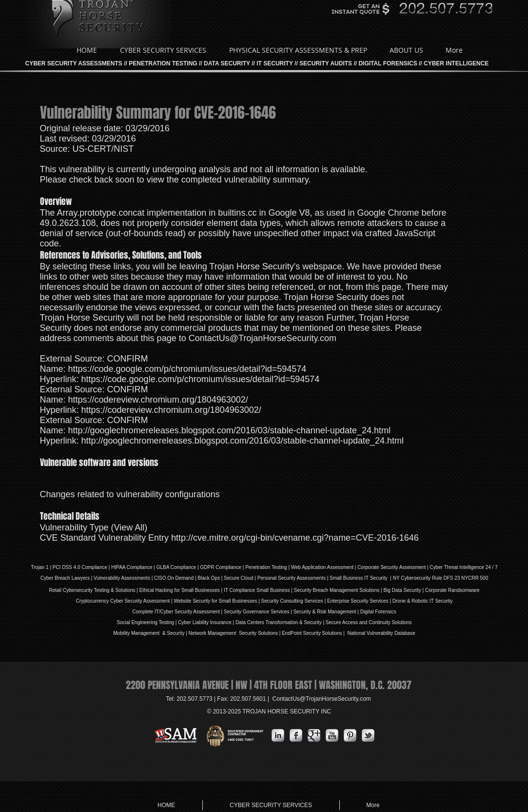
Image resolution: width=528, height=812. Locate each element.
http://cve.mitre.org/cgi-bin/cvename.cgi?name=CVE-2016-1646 (295, 538)
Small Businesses (200, 590)
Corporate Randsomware (452, 590)
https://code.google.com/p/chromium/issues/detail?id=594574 (187, 369)
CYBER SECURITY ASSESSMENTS (74, 63)
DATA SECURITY (227, 63)
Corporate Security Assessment (391, 567)
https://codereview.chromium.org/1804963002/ (158, 400)
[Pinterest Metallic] (350, 735)
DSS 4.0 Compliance (84, 567)
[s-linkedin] (278, 735)
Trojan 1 (39, 567)
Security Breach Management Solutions (337, 590)
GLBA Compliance (176, 567)
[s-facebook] (296, 735)
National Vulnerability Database (381, 633)
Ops (215, 578)
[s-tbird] (368, 735)
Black (203, 578)
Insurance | (222, 622)
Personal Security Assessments (292, 578)
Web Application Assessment (322, 567)
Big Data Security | (404, 590)
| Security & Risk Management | (324, 612)
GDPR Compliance (221, 567)
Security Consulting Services (292, 601)
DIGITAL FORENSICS (388, 63)
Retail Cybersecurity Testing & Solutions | (94, 590)
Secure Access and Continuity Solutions (369, 622)
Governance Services (265, 612)
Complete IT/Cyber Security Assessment (176, 612)
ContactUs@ (322, 699)
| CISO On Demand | (174, 578)
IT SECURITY (274, 63)
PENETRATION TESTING (163, 63)
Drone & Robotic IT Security (422, 601)
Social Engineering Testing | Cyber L (156, 622)
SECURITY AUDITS (326, 63)
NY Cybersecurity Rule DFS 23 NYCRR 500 (440, 578)
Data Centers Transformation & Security (279, 622)
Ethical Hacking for (160, 590)
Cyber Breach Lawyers (65, 578)
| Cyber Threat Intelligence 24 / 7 (462, 567)
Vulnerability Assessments (122, 578)
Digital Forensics (378, 612)
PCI (57, 567)
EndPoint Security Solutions (312, 633)
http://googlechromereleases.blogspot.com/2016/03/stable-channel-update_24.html (229, 430)
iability (202, 622)
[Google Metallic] (314, 735)
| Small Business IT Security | (359, 578)
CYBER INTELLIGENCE (456, 63)
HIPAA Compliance (132, 567)
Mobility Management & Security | (151, 633)
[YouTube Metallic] (332, 735)
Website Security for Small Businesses (215, 601)
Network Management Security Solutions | (235, 633)
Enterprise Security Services (358, 601)
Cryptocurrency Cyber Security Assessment (123, 601)
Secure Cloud (239, 578)
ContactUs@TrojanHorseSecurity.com (263, 338)
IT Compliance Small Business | (259, 590)
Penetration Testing (266, 567)
